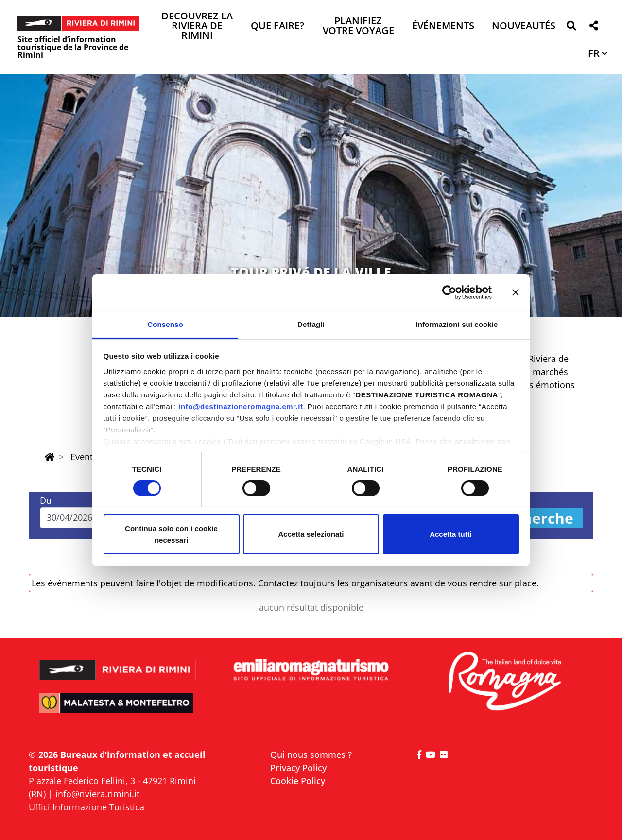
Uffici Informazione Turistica (86, 807)
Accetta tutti (451, 534)
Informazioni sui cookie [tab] (457, 324)
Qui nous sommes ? (311, 754)
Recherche (535, 518)
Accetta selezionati (311, 534)
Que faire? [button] (277, 26)
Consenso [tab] (165, 324)
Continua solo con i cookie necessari (171, 534)
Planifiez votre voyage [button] (358, 26)
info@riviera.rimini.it (97, 794)
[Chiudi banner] (516, 292)
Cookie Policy (298, 781)
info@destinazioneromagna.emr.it (241, 406)
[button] (571, 27)
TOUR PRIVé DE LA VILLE (311, 272)
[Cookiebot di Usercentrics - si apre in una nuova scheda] (449, 292)
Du (46, 500)
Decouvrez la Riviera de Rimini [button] (197, 26)
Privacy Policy (298, 768)
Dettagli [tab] (311, 324)
